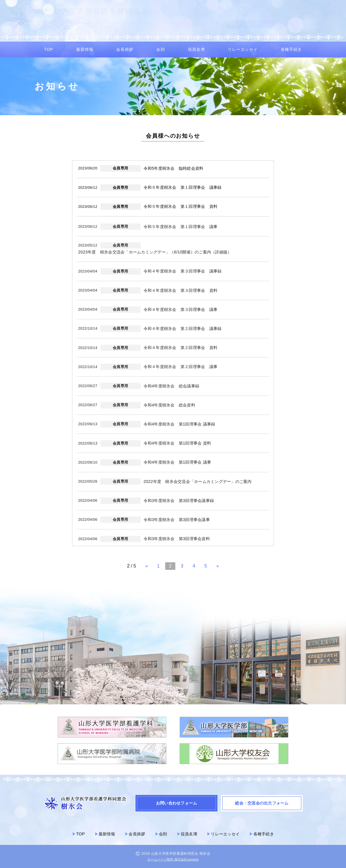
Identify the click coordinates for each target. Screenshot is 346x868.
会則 (160, 49)
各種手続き (292, 49)
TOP (49, 49)
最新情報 (85, 49)
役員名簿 (196, 49)
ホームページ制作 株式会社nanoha (173, 859)
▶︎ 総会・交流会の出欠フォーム (308, 24)
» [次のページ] (218, 566)
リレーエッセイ (243, 49)
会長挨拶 (125, 49)
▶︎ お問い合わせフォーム (250, 24)
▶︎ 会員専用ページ (201, 24)
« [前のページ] (147, 566)
